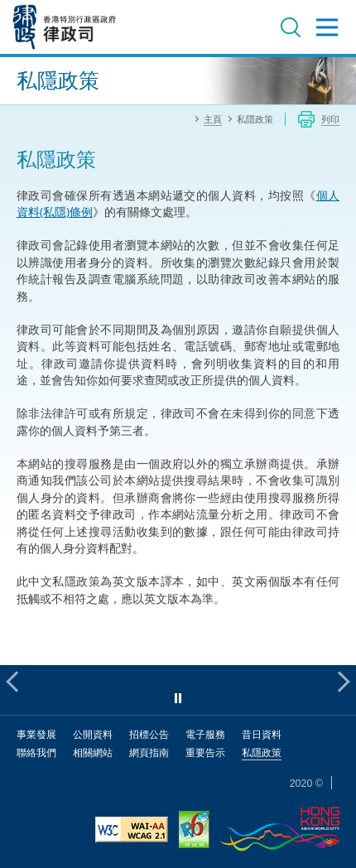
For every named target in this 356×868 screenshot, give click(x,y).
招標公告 (149, 734)
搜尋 (291, 27)
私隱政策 (262, 752)
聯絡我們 (36, 752)
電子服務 (205, 734)
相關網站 (93, 752)
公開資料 (93, 734)
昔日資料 (262, 734)
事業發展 (36, 734)
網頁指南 (149, 752)
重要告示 (205, 752)
